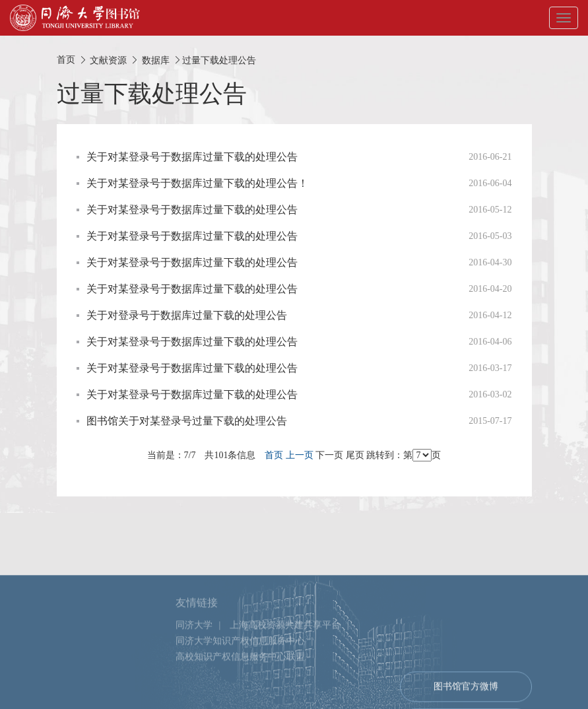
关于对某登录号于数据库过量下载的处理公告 (192, 157)
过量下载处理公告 (219, 60)
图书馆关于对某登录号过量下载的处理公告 (187, 421)
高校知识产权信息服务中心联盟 (240, 684)
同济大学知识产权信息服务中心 (240, 668)
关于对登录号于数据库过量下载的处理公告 (187, 315)
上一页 (300, 455)
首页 (66, 60)
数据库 (156, 60)
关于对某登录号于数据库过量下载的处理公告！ (197, 183)
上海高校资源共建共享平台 (285, 652)
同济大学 (194, 652)
